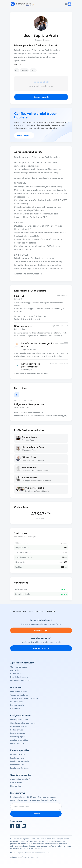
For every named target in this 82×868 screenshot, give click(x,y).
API (17, 70)
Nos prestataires (17, 702)
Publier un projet (24, 135)
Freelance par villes (20, 750)
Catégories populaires (21, 715)
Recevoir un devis (41, 97)
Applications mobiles (19, 740)
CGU (49, 853)
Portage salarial (17, 705)
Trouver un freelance (19, 695)
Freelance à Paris (18, 754)
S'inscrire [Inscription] (36, 814)
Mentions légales (17, 853)
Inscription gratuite (41, 648)
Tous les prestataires (18, 611)
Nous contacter (17, 786)
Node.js (24, 70)
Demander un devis (19, 692)
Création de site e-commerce (23, 723)
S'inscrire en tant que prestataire (24, 698)
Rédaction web (17, 730)
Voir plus (18, 64)
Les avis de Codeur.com (20, 680)
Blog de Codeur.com (19, 677)
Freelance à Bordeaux (20, 768)
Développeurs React (36, 611)
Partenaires (15, 708)
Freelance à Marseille (20, 761)
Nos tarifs (14, 670)
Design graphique (18, 733)
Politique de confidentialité (35, 853)
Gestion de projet (18, 743)
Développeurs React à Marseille (37, 491)
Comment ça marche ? (20, 779)
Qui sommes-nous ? (19, 667)
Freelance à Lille (17, 765)
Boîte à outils (16, 674)
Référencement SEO (19, 726)
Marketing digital (18, 737)
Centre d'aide (16, 782)
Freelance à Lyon (18, 758)
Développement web (19, 720)
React (33, 70)
